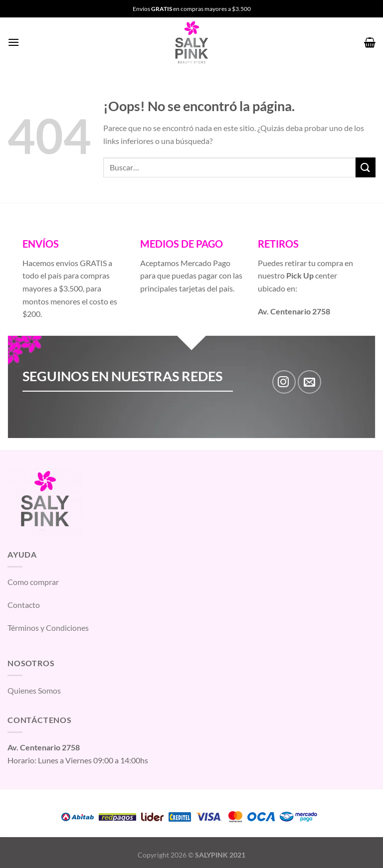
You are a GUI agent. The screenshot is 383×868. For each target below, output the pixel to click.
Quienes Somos (34, 690)
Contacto (24, 605)
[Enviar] (366, 167)
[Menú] (13, 42)
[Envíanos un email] (309, 382)
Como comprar (33, 582)
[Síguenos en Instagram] (284, 382)
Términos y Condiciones (48, 628)
